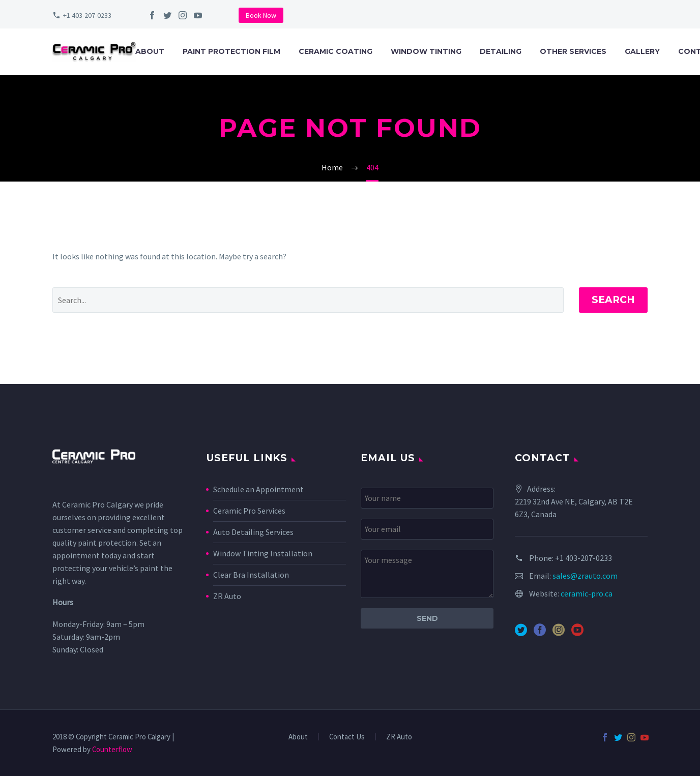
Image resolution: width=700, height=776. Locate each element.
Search (613, 300)
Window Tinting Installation (263, 553)
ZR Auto (227, 596)
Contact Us (347, 737)
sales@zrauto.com (585, 576)
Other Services (573, 51)
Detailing (501, 51)
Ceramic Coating (336, 51)
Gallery (642, 51)
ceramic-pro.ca (587, 593)
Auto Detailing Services (253, 532)
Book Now (261, 15)
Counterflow (112, 749)
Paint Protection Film (231, 51)
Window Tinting (426, 51)
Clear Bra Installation (251, 575)
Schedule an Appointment (258, 489)
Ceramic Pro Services (249, 511)
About (150, 51)
